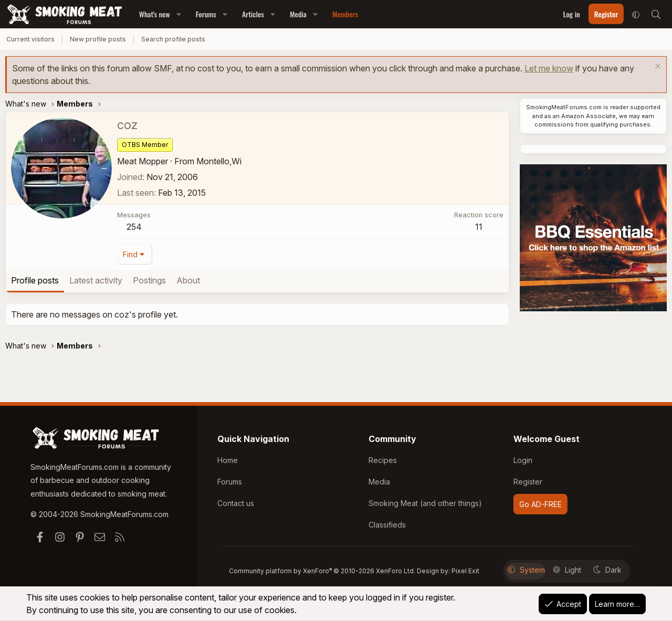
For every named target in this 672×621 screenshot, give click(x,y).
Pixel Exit (465, 571)
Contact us (236, 506)
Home (228, 465)
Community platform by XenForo (322, 571)
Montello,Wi (219, 161)
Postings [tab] (149, 280)
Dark (607, 570)
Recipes (383, 465)
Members (345, 14)
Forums (206, 14)
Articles (253, 14)
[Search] (656, 14)
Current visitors (30, 39)
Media (298, 14)
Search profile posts (173, 39)
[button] (179, 14)
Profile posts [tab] (35, 280)
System (526, 570)
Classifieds (387, 527)
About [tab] (188, 280)
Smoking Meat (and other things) (425, 506)
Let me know (549, 68)
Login (523, 465)
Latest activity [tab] (96, 280)
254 (134, 227)
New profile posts (98, 39)
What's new (155, 14)
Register (528, 486)
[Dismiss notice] (657, 67)
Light (567, 570)
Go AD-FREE (540, 508)
